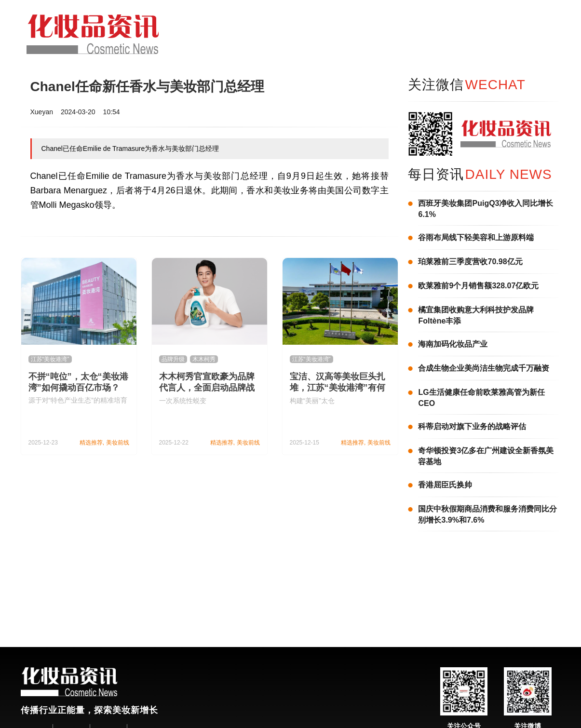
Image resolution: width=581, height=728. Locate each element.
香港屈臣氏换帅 (445, 485)
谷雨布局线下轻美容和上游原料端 (476, 237)
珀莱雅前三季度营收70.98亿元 (470, 262)
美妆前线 (118, 443)
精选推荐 (91, 443)
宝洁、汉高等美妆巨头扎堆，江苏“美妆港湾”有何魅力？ (338, 388)
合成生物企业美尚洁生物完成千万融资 (484, 368)
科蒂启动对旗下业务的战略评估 (472, 426)
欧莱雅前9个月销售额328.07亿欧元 (478, 286)
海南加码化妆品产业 (453, 344)
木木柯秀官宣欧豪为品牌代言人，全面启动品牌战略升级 (207, 388)
